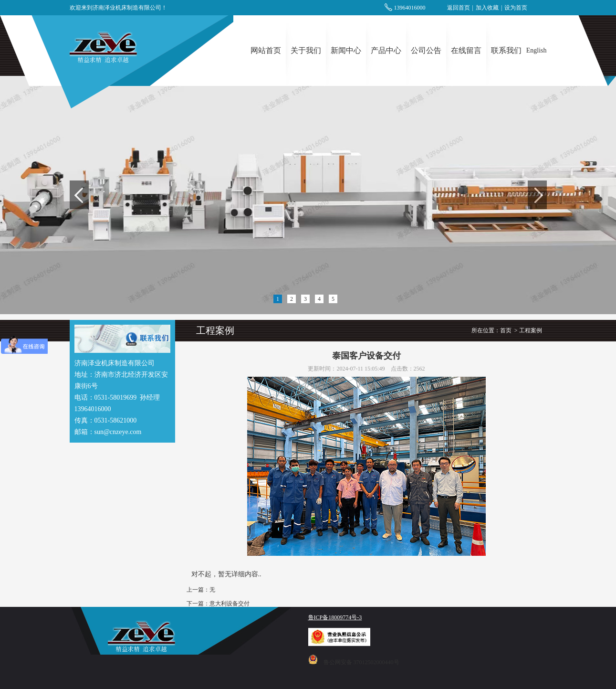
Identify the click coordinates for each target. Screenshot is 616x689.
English (537, 50)
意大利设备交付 (230, 604)
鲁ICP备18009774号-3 (335, 617)
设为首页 (516, 8)
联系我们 (506, 50)
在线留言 (466, 50)
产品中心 (386, 50)
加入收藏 (487, 8)
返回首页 (459, 8)
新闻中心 (346, 50)
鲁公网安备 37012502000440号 (361, 662)
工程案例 (531, 330)
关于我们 (306, 50)
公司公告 (426, 50)
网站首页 (266, 50)
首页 (506, 330)
